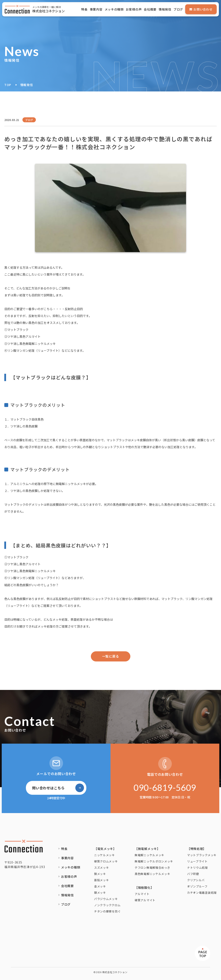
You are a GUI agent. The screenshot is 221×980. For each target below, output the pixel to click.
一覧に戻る (111, 656)
